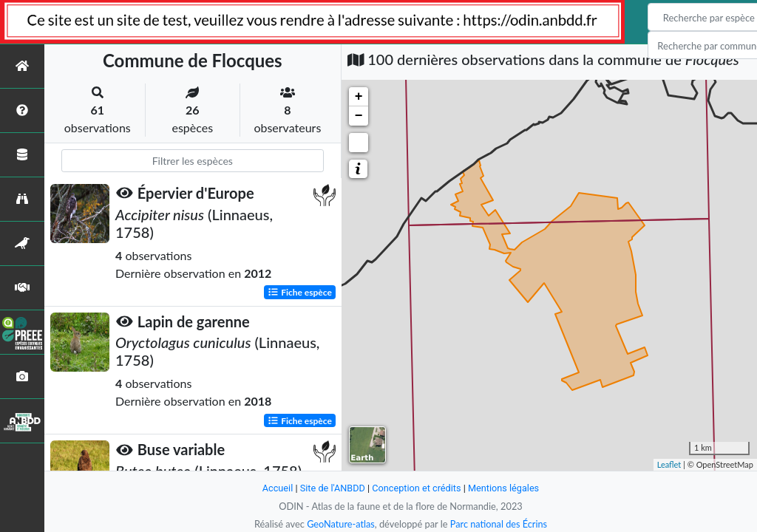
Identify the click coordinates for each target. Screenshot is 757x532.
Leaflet (669, 464)
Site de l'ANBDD (332, 488)
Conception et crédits (417, 488)
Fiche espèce (300, 291)
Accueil (276, 488)
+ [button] (359, 97)
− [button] (359, 116)
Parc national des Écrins (499, 524)
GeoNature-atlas (340, 524)
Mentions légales (505, 488)
